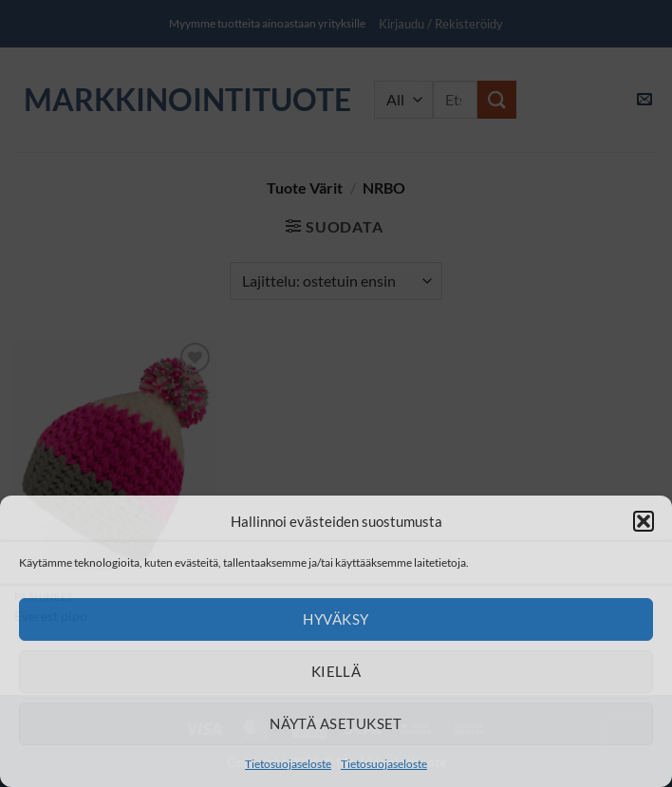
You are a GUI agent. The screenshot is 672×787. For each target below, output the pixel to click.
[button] (644, 521)
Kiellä (336, 671)
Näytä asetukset (336, 723)
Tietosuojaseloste (288, 764)
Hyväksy (336, 619)
